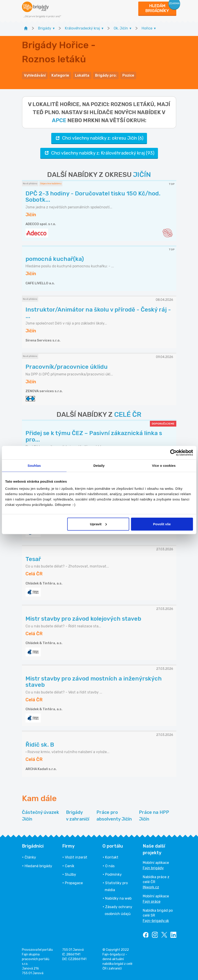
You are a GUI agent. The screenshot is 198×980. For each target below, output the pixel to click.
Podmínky (113, 874)
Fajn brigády (153, 868)
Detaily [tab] (99, 466)
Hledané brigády (38, 866)
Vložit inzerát (76, 857)
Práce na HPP (154, 816)
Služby (70, 874)
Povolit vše (162, 524)
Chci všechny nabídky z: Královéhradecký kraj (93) (99, 153)
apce (59, 120)
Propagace (74, 883)
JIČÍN (142, 175)
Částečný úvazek (40, 816)
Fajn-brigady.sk (156, 921)
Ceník (70, 866)
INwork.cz (151, 887)
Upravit (98, 524)
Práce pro (114, 816)
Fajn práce (152, 901)
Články (30, 857)
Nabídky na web (118, 898)
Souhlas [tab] (34, 466)
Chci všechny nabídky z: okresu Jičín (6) (99, 138)
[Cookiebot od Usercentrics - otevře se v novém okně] (173, 453)
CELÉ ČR (128, 415)
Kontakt (112, 857)
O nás (110, 866)
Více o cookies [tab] (164, 466)
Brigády (78, 816)
